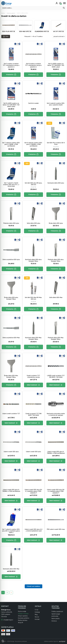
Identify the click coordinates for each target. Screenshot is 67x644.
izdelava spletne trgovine (51, 641)
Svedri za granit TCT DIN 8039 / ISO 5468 (33, 414)
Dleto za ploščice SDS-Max (11, 338)
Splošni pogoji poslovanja (56, 615)
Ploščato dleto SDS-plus (11, 223)
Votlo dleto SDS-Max (56, 297)
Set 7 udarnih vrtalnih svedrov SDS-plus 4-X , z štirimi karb (11, 185)
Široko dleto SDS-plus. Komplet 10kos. (11, 298)
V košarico (11, 75)
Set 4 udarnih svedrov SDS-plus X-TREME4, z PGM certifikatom (33, 144)
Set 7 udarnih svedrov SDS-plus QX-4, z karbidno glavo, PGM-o (11, 531)
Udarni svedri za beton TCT (11, 414)
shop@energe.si (8, 620)
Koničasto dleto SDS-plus (56, 183)
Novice (37, 617)
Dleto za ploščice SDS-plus (11, 260)
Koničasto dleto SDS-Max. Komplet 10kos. (33, 338)
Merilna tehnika (23, 620)
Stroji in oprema (23, 616)
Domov (3, 13)
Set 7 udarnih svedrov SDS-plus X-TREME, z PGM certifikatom (11, 144)
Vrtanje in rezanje (11, 13)
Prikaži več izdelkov (33, 586)
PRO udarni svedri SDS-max (56, 529)
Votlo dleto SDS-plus (33, 223)
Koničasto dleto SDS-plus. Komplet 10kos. (33, 260)
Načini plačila (56, 619)
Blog (36, 614)
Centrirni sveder (33, 103)
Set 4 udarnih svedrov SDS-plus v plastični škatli (56, 104)
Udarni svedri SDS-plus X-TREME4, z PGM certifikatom (56, 452)
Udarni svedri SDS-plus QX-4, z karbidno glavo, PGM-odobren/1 (33, 491)
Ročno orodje (22, 611)
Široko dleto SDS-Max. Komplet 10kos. (11, 376)
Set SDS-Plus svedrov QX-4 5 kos (56, 144)
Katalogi (37, 612)
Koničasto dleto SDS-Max (11, 569)
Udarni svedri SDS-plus (11, 452)
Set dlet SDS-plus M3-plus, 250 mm (33, 184)
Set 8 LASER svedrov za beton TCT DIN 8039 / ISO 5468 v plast (11, 105)
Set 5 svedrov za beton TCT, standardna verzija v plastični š (11, 65)
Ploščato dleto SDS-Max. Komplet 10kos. (56, 338)
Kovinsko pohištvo (24, 618)
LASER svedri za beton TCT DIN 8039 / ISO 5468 (56, 376)
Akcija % (21, 623)
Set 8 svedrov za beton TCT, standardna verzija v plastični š (33, 65)
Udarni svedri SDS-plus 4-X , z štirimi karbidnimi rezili (33, 530)
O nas (37, 610)
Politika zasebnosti (57, 612)
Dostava (54, 621)
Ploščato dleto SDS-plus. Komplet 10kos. (56, 260)
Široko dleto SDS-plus (56, 223)
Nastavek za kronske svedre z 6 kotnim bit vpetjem (56, 414)
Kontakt (37, 619)
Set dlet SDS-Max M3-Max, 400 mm (33, 298)
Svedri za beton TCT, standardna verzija (33, 376)
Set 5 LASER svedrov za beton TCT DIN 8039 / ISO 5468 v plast (56, 65)
